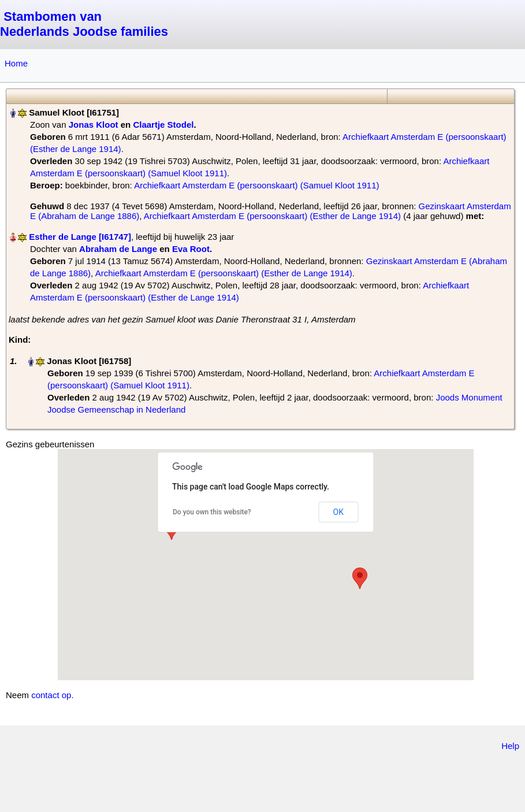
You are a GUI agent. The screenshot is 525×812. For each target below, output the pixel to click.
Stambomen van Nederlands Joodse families (84, 24)
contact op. (52, 695)
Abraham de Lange (118, 249)
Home (16, 63)
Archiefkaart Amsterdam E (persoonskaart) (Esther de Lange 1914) (272, 216)
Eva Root (191, 249)
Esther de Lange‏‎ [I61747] (80, 237)
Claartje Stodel (163, 125)
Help (510, 746)
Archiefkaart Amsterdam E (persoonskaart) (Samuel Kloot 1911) (256, 185)
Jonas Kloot (94, 125)
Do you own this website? (212, 512)
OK (338, 512)
